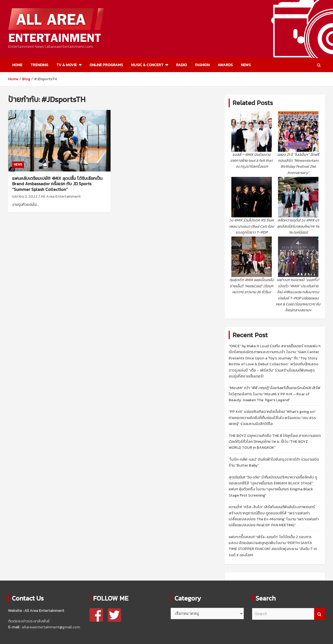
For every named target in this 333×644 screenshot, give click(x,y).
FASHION (202, 65)
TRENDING (39, 65)
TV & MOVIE (67, 65)
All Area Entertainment (61, 196)
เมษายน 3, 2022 (25, 196)
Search (320, 614)
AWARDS (225, 65)
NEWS (246, 65)
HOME (17, 65)
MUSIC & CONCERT (147, 65)
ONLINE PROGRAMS (106, 65)
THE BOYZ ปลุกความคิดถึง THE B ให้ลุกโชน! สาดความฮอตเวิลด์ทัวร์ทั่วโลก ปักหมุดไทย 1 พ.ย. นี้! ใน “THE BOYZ (275, 442)
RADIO (181, 65)
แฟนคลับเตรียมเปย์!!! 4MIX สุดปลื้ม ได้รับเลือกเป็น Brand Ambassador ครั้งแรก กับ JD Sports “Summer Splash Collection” (57, 184)
